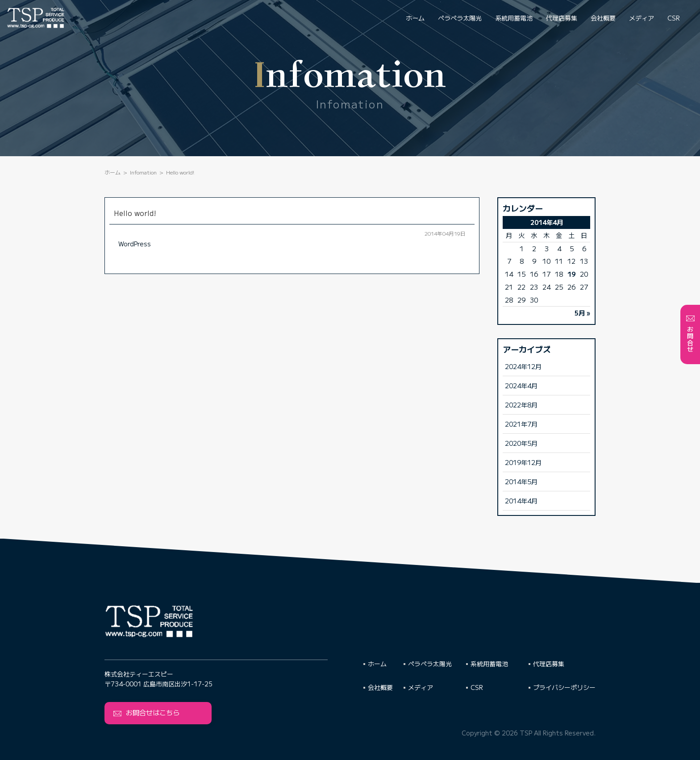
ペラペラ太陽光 (460, 18)
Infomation (143, 172)
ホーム (415, 18)
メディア (642, 18)
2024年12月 (523, 366)
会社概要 (603, 18)
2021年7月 (521, 424)
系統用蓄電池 (514, 18)
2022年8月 (521, 405)
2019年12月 (523, 462)
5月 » (582, 313)
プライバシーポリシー (564, 687)
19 (571, 274)
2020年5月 (521, 443)
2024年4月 (521, 385)
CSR (674, 18)
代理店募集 (562, 18)
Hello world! (135, 213)
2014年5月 (521, 481)
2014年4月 (521, 500)
